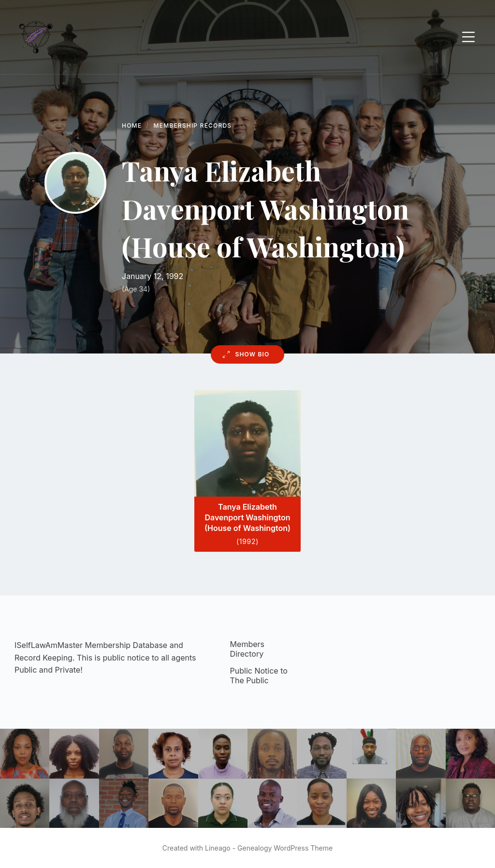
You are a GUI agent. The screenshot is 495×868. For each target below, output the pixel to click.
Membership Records (193, 125)
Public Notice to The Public (259, 676)
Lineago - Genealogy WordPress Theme (269, 848)
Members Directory (247, 649)
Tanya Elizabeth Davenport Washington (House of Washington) (247, 518)
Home (132, 125)
